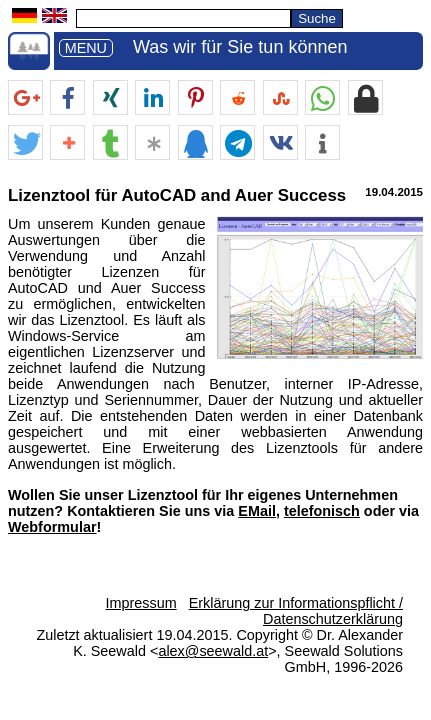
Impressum (140, 603)
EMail (257, 511)
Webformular (52, 527)
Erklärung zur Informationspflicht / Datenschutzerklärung (296, 611)
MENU (86, 48)
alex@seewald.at (213, 651)
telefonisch (322, 511)
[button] (25, 98)
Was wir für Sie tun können (240, 47)
